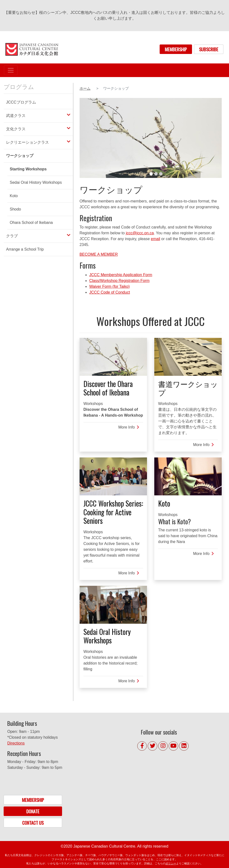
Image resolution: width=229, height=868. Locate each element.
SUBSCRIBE (209, 49)
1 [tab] (151, 174)
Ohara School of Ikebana (31, 223)
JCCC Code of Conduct (110, 292)
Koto (14, 196)
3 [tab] (161, 174)
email (156, 239)
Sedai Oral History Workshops (36, 182)
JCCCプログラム (21, 102)
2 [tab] (156, 174)
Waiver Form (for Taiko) (110, 286)
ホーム (85, 88)
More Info (129, 427)
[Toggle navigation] (11, 70)
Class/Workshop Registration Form (119, 281)
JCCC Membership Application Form (121, 275)
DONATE (33, 811)
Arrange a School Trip (25, 249)
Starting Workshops (28, 169)
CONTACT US (33, 823)
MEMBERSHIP (176, 49)
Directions (16, 743)
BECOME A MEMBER (99, 254)
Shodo (15, 209)
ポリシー (171, 863)
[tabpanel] (151, 138)
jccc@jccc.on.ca (140, 233)
